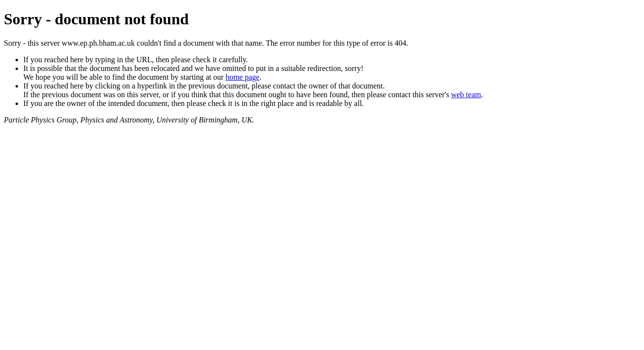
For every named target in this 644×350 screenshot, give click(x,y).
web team (466, 95)
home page (242, 77)
